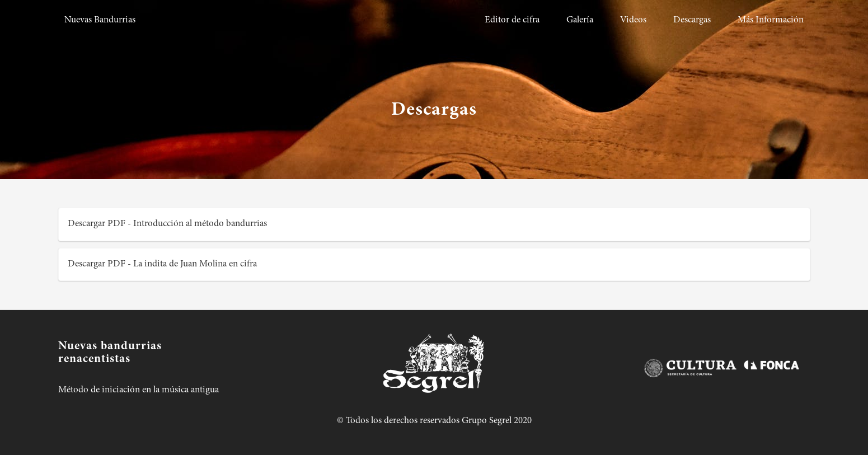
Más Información (771, 20)
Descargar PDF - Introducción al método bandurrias (167, 224)
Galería (580, 20)
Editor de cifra (512, 20)
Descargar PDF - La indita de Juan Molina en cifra (162, 264)
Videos (633, 20)
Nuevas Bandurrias (100, 20)
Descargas (692, 20)
